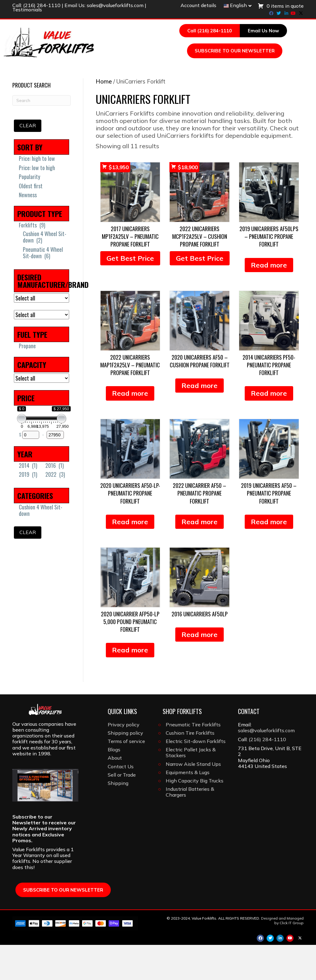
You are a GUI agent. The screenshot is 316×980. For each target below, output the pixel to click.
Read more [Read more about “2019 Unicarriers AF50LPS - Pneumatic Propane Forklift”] (269, 300)
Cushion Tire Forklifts (190, 768)
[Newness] (16, 230)
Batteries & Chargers (157, 72)
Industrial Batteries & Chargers (190, 827)
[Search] (189, 96)
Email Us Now (263, 31)
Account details (198, 5)
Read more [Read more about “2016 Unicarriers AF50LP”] (200, 670)
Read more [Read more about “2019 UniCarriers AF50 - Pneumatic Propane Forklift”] (269, 557)
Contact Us (121, 802)
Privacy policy (124, 760)
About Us (167, 84)
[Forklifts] (16, 260)
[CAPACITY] (42, 413)
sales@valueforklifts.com (115, 5)
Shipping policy (125, 768)
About (115, 793)
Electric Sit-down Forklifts (196, 776)
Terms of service (126, 776)
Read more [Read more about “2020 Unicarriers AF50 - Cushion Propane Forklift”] (200, 421)
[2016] (43, 500)
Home (104, 117)
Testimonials (27, 10)
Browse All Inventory (50, 72)
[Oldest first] (16, 221)
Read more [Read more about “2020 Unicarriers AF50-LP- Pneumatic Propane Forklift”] (130, 557)
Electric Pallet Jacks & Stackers (191, 788)
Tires (207, 72)
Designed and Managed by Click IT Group (282, 955)
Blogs (114, 785)
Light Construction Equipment (67, 84)
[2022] (43, 509)
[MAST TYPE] (42, 350)
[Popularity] (16, 212)
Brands (131, 84)
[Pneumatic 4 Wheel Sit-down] (20, 288)
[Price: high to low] (16, 194)
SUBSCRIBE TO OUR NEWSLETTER (235, 51)
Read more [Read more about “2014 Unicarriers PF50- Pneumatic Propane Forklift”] (269, 428)
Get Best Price (130, 293)
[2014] (16, 500)
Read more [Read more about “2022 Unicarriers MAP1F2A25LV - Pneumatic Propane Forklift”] (130, 428)
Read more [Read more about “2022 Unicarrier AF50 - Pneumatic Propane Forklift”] (200, 557)
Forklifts (102, 72)
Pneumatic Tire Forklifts (193, 760)
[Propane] (16, 381)
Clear (28, 161)
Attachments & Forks (257, 72)
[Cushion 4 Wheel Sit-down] (20, 272)
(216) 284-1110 (42, 5)
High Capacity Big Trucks (195, 816)
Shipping (118, 818)
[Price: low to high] (16, 203)
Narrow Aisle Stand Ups (193, 799)
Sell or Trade (122, 810)
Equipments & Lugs (188, 807)
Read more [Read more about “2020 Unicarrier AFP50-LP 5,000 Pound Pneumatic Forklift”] (130, 685)
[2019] (16, 509)
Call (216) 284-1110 (210, 31)
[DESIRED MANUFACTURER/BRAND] (42, 333)
